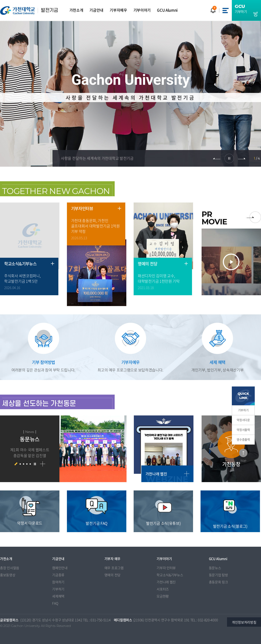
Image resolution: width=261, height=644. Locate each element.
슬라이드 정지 (229, 158)
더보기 (53, 264)
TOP (243, 461)
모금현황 (163, 596)
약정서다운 (243, 420)
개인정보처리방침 (244, 622)
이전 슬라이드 (217, 158)
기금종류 (58, 575)
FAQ (55, 603)
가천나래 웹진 (166, 582)
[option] (63, 449)
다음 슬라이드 (242, 158)
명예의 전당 (112, 575)
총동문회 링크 (218, 582)
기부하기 (243, 410)
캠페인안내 (60, 568)
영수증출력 (243, 439)
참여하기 (58, 582)
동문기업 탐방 (218, 575)
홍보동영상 (8, 575)
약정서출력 (243, 430)
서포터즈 (163, 589)
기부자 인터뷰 (166, 568)
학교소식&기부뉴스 (170, 575)
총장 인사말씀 (10, 568)
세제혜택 (58, 596)
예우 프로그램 (114, 568)
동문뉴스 (215, 568)
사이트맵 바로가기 (226, 10)
